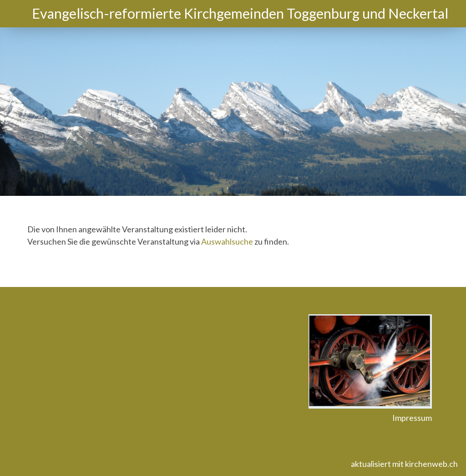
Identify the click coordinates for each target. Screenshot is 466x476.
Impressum (412, 418)
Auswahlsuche (227, 241)
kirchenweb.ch (431, 464)
